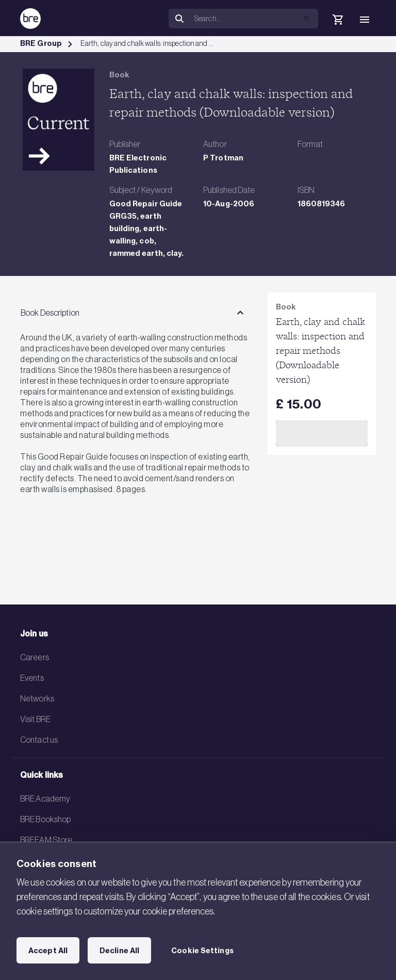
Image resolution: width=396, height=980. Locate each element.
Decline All (119, 951)
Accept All (48, 951)
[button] (306, 18)
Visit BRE (35, 719)
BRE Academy (45, 798)
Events (32, 678)
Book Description (50, 313)
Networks (37, 698)
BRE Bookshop (45, 819)
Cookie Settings (202, 951)
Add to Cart (321, 433)
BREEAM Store (46, 840)
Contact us (39, 740)
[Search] (254, 19)
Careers (35, 657)
